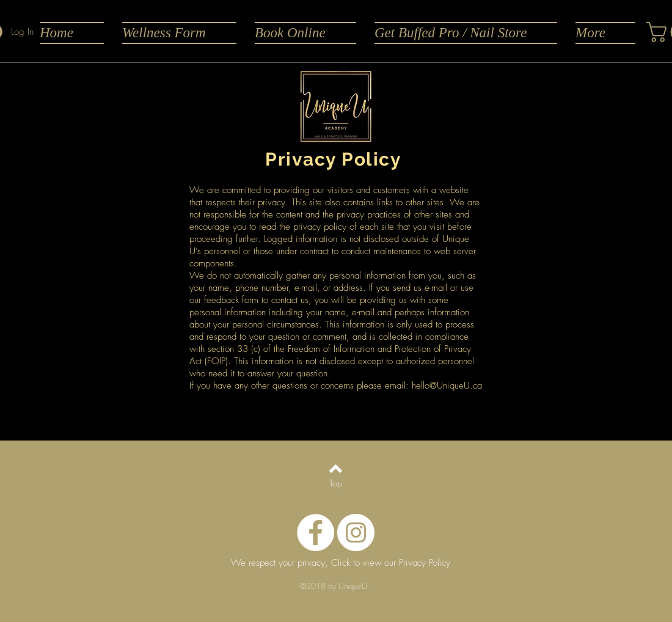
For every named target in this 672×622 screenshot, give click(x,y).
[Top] (336, 483)
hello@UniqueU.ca (447, 386)
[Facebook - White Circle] (316, 532)
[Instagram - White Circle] (356, 532)
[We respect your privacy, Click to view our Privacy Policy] (340, 563)
